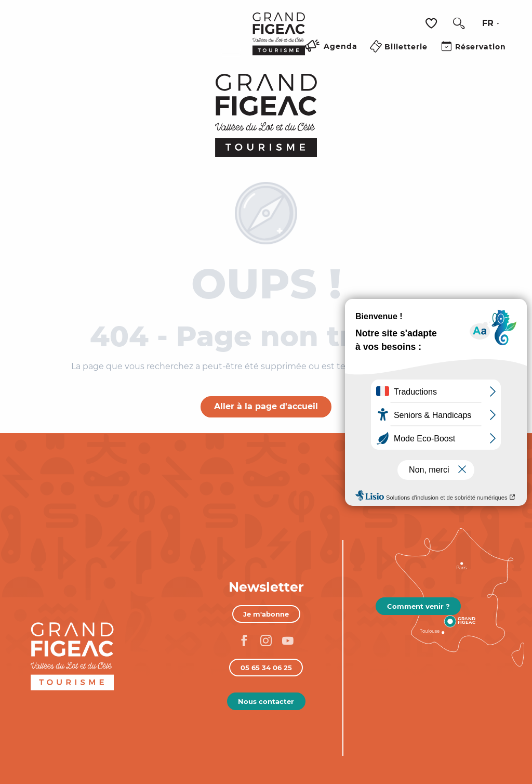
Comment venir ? (418, 606)
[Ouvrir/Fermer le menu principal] (231, 59)
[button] (459, 23)
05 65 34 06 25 (266, 668)
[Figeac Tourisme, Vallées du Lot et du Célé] (266, 115)
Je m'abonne (266, 614)
